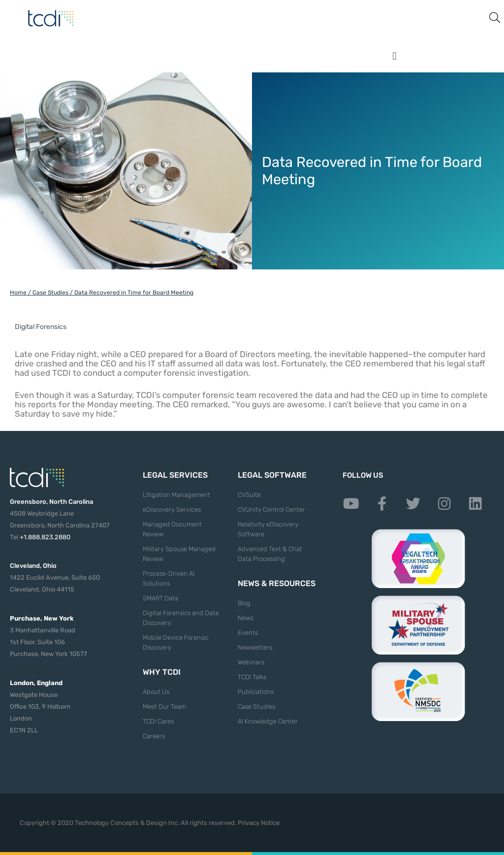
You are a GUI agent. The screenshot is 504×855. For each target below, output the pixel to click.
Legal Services (175, 475)
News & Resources (277, 583)
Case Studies (50, 293)
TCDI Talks (252, 677)
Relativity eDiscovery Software (268, 529)
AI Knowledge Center (268, 721)
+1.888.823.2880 (45, 537)
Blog (244, 603)
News (246, 618)
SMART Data (160, 598)
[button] (395, 56)
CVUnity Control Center (271, 510)
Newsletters (255, 647)
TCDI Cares (158, 721)
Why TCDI (162, 672)
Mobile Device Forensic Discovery (176, 642)
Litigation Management (176, 495)
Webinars (251, 662)
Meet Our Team (164, 707)
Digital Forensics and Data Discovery (181, 618)
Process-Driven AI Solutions (169, 578)
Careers (154, 736)
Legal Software (272, 475)
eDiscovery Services (172, 510)
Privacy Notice (259, 823)
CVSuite (249, 495)
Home (18, 293)
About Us (156, 692)
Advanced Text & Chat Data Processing (270, 554)
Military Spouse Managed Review (179, 554)
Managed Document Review (172, 529)
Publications (256, 692)
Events (248, 633)
